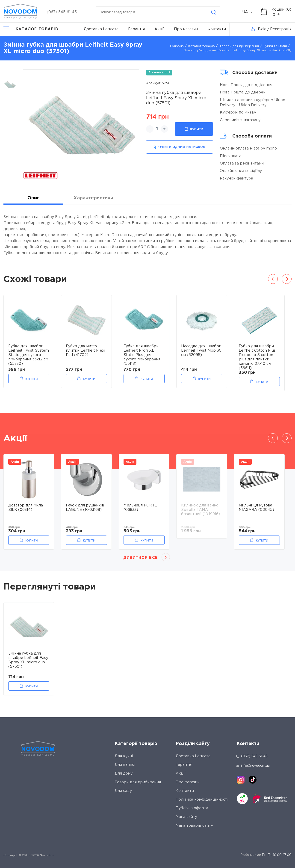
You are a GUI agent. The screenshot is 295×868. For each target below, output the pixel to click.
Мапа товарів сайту (194, 826)
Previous (273, 279)
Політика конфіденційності (202, 800)
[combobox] (250, 12)
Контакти (217, 29)
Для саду (123, 791)
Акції (159, 29)
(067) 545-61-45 (62, 12)
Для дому (124, 774)
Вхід (262, 29)
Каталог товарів (202, 46)
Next (287, 279)
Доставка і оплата (101, 29)
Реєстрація (281, 29)
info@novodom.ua (253, 766)
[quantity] (157, 129)
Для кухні (124, 756)
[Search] (214, 12)
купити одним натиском (180, 147)
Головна (177, 46)
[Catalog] (31, 29)
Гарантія (136, 29)
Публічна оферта (192, 808)
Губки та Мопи (275, 46)
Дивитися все (140, 558)
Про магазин (186, 29)
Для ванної (125, 765)
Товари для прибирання (239, 46)
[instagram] (241, 780)
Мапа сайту (186, 817)
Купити (194, 129)
